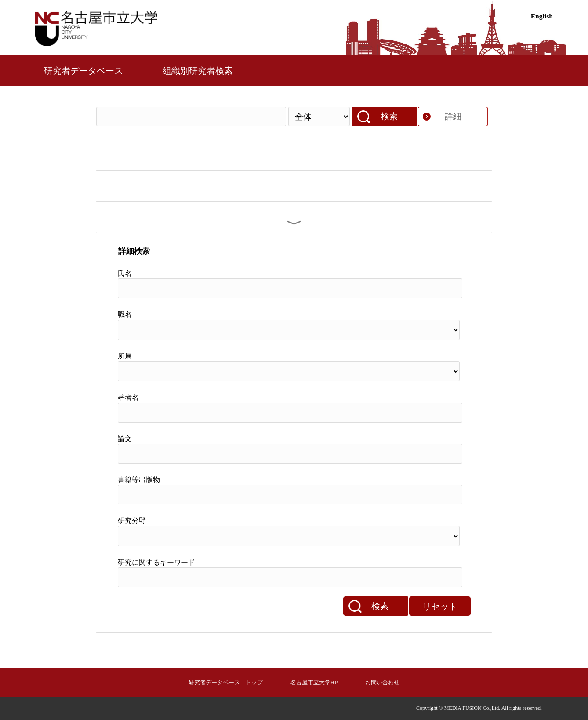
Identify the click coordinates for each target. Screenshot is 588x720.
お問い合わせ (382, 682)
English (542, 16)
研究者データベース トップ (226, 682)
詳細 (453, 116)
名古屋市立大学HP (314, 682)
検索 (389, 116)
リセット (440, 607)
